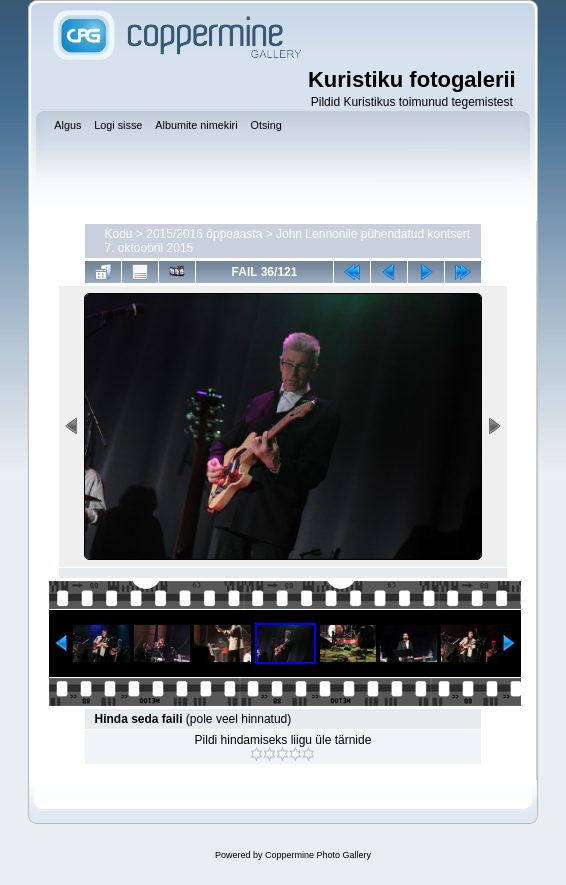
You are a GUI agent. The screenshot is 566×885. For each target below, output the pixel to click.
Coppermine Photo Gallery (318, 855)
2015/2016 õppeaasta (204, 234)
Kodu (119, 234)
